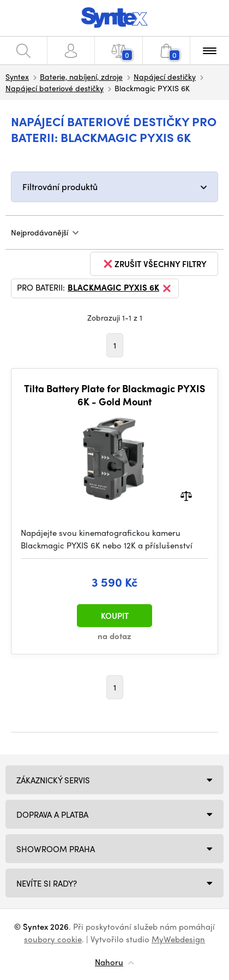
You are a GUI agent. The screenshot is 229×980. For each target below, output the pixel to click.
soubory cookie (53, 939)
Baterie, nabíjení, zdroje (81, 76)
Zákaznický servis (53, 780)
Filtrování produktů (60, 187)
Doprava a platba (52, 814)
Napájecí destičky (165, 76)
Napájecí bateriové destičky (55, 88)
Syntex (17, 76)
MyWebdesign (178, 939)
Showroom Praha (56, 849)
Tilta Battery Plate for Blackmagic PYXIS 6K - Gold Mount (114, 395)
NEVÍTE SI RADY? (47, 883)
